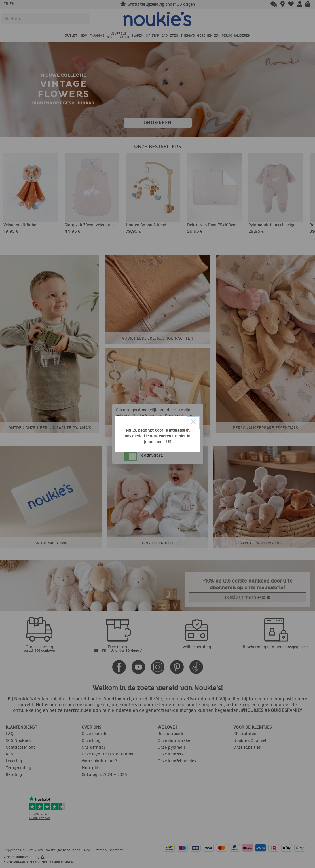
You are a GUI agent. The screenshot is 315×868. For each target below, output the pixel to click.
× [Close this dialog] (193, 423)
